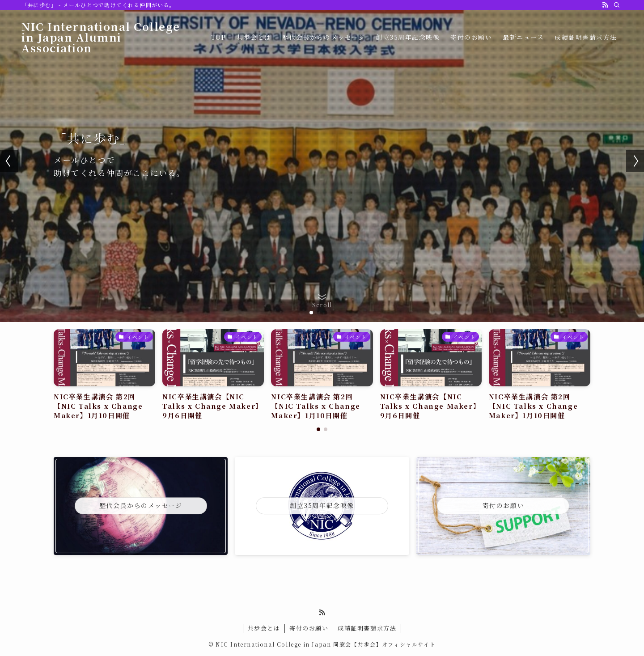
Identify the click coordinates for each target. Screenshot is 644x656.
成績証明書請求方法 (367, 628)
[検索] (617, 5)
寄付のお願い (309, 628)
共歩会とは (264, 628)
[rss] (605, 5)
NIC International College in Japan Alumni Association (101, 37)
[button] (311, 313)
